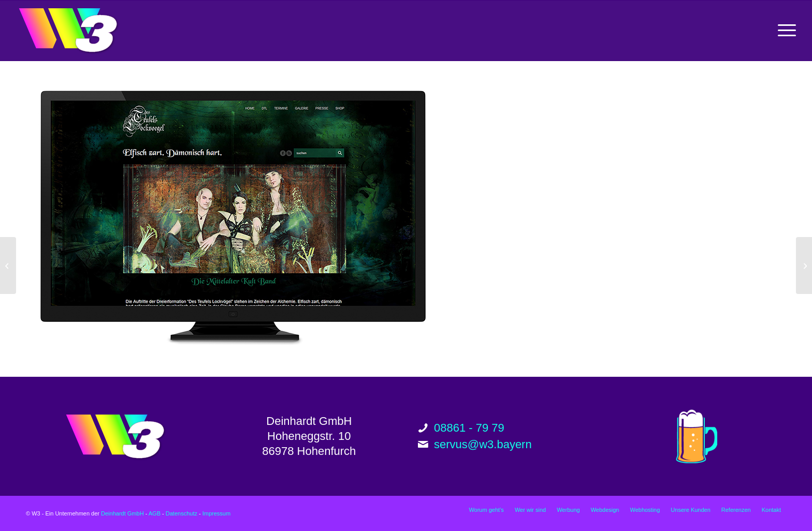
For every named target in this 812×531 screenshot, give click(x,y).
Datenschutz (182, 513)
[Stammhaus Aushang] (804, 265)
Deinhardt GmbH (122, 513)
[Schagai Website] (8, 265)
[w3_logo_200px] (68, 31)
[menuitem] (784, 31)
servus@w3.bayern (483, 444)
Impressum (216, 513)
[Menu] (784, 31)
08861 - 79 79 (469, 428)
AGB (155, 513)
